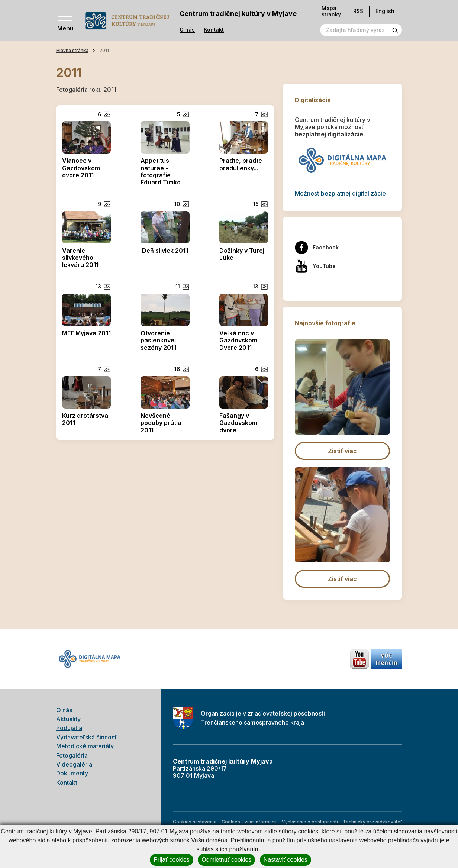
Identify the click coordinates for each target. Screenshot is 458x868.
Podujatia (69, 728)
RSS (358, 11)
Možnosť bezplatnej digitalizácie (340, 193)
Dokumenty (72, 773)
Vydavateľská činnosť (86, 737)
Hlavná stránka (72, 50)
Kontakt (214, 30)
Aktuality (68, 719)
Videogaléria (74, 764)
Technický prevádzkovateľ (372, 822)
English (385, 11)
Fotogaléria (72, 755)
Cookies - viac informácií (249, 822)
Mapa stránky (331, 11)
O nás (187, 30)
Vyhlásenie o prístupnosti (310, 822)
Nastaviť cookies (286, 860)
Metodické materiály (85, 746)
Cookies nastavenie (195, 822)
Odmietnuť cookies (226, 860)
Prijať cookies (172, 860)
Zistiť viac (342, 451)
